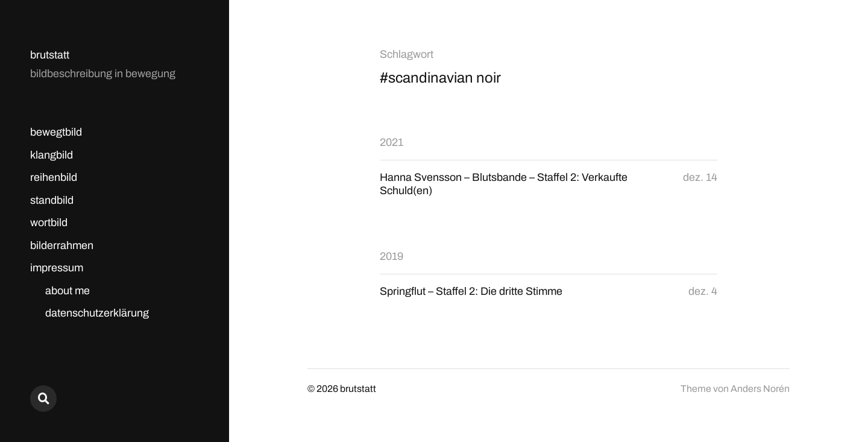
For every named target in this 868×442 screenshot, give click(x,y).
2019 (392, 256)
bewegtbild (56, 132)
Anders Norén (760, 389)
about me (68, 291)
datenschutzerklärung (97, 313)
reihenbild (54, 177)
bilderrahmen (62, 245)
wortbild (49, 223)
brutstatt (50, 55)
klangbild (52, 155)
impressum (57, 268)
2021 (392, 142)
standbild (52, 200)
